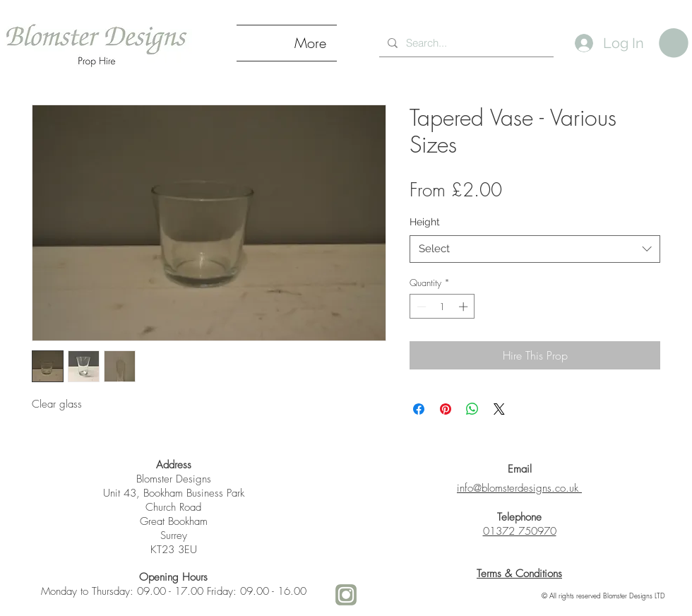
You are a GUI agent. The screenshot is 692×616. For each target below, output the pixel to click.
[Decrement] (420, 307)
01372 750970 (520, 531)
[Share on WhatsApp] (472, 409)
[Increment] (465, 307)
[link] (674, 43)
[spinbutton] (442, 307)
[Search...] (465, 43)
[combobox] (535, 249)
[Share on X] (499, 409)
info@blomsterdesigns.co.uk (518, 488)
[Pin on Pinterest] (446, 409)
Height (425, 222)
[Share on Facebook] (419, 409)
